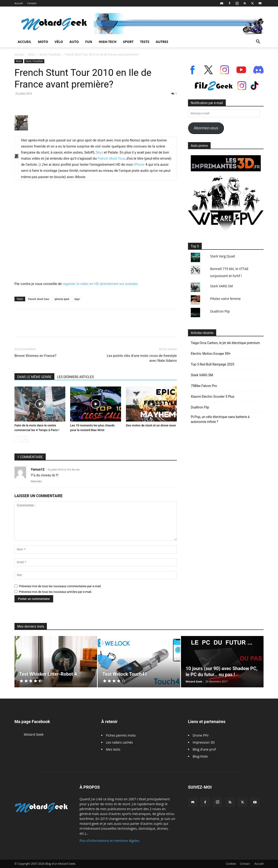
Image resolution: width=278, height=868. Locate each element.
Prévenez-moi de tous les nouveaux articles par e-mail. (55, 592)
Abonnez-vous (206, 128)
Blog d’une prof (204, 749)
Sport (128, 42)
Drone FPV (201, 735)
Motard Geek (194, 681)
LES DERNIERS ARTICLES (76, 377)
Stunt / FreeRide (50, 54)
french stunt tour (39, 299)
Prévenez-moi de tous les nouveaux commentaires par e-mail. (60, 586)
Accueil (19, 3)
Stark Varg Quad (222, 256)
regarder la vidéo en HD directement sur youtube (100, 284)
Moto (43, 42)
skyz (77, 299)
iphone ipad (62, 299)
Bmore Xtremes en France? (35, 356)
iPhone (139, 165)
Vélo (59, 42)
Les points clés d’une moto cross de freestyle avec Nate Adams (142, 358)
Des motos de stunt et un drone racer (151, 425)
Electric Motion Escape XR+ (211, 354)
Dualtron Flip (220, 311)
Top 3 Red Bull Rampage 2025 (213, 364)
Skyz (99, 152)
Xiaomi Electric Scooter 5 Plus (213, 397)
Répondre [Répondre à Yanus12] (36, 481)
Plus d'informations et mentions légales (109, 841)
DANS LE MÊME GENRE (34, 377)
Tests (145, 42)
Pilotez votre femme (225, 299)
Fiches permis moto (121, 735)
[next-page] (25, 439)
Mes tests (113, 749)
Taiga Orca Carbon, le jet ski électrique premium (225, 343)
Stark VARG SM (221, 286)
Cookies (231, 864)
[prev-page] (17, 439)
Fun (89, 42)
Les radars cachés (119, 742)
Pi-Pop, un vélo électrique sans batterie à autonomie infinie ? (220, 419)
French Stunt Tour (111, 158)
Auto (74, 42)
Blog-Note (200, 756)
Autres (162, 42)
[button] (258, 42)
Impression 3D (204, 742)
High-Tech (108, 42)
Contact (32, 3)
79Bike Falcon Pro (204, 386)
